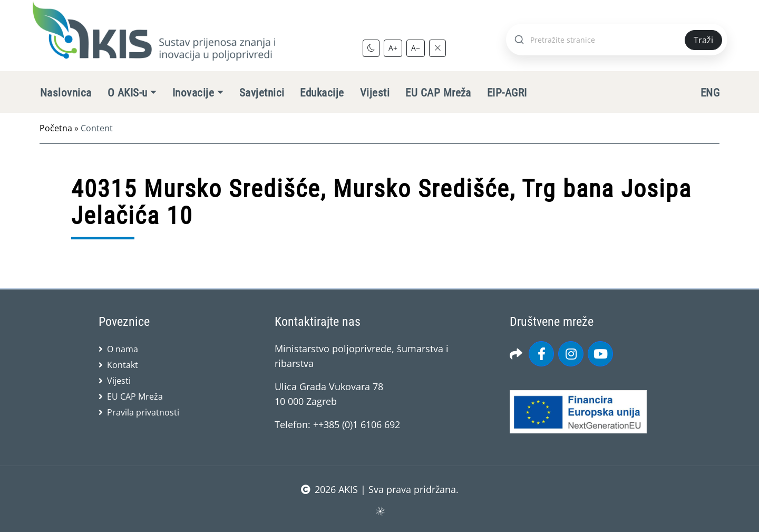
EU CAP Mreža (438, 93)
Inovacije (193, 93)
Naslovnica (66, 93)
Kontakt (123, 365)
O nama (123, 349)
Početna (56, 128)
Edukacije (322, 93)
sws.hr (380, 511)
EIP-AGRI (507, 93)
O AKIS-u (128, 93)
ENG (710, 93)
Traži (703, 40)
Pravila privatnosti (143, 412)
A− (416, 48)
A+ (393, 48)
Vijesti (375, 93)
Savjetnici (262, 93)
